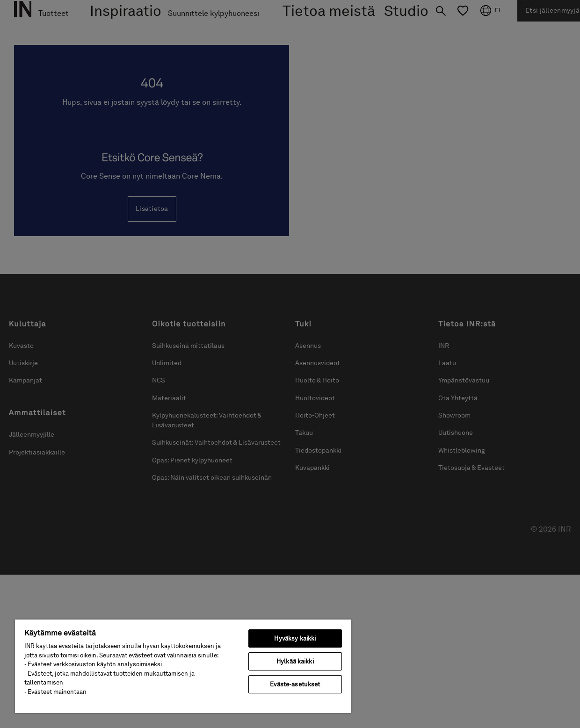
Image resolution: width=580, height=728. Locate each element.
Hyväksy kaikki (295, 638)
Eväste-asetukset (295, 684)
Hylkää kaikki (295, 661)
